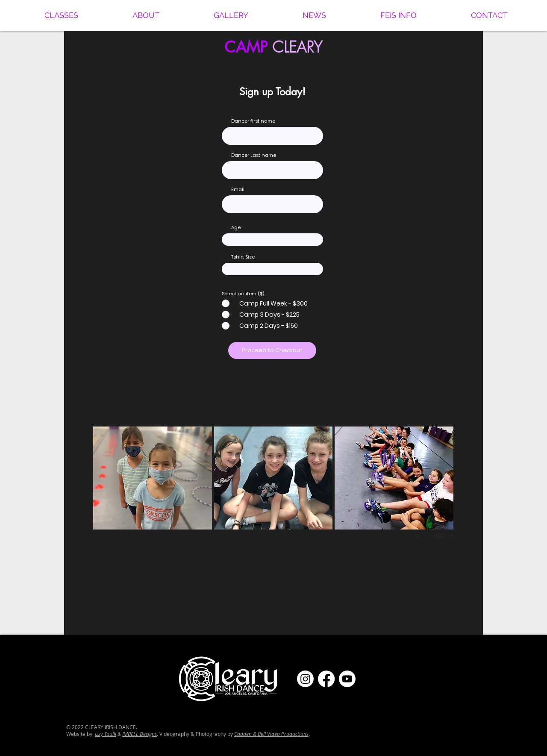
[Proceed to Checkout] (272, 350)
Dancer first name (253, 121)
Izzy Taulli (106, 734)
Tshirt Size (243, 257)
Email (238, 190)
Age (236, 228)
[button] (61, 15)
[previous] (417, 535)
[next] (451, 535)
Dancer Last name (254, 155)
